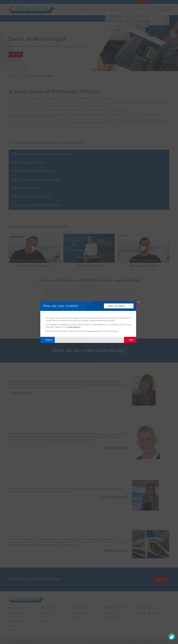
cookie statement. (74, 327)
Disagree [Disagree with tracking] (47, 340)
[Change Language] (119, 306)
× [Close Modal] (139, 303)
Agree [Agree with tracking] (130, 340)
